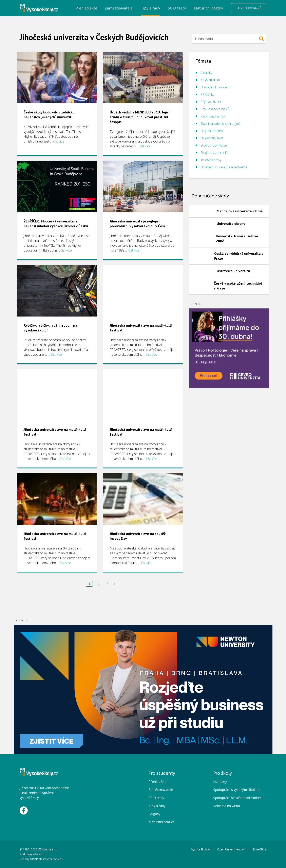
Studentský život (212, 138)
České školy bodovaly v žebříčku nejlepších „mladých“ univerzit (49, 115)
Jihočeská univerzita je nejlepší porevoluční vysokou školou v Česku (139, 224)
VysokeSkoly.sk (201, 849)
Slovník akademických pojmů (221, 124)
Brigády (154, 814)
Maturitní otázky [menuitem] (208, 8)
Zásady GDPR (29, 859)
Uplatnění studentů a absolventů (224, 167)
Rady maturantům (213, 116)
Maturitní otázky (161, 822)
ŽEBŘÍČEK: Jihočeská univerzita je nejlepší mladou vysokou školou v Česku (56, 224)
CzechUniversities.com (232, 849)
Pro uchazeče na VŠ (215, 109)
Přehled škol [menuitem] (86, 8)
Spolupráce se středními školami (238, 798)
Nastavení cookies (51, 859)
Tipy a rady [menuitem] (150, 8)
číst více (59, 141)
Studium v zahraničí (214, 153)
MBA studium (210, 80)
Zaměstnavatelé (161, 790)
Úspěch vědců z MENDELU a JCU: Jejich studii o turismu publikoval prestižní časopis (140, 117)
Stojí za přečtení (212, 131)
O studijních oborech (215, 87)
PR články (207, 94)
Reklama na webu (227, 806)
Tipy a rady (157, 806)
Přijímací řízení (211, 102)
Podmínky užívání (31, 854)
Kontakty (220, 782)
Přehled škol (158, 782)
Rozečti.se (260, 849)
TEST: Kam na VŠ (249, 8)
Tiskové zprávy (211, 160)
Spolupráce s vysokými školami (237, 790)
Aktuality (206, 73)
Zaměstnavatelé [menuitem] (119, 8)
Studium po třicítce (214, 145)
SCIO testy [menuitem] (177, 8)
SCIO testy (156, 798)
